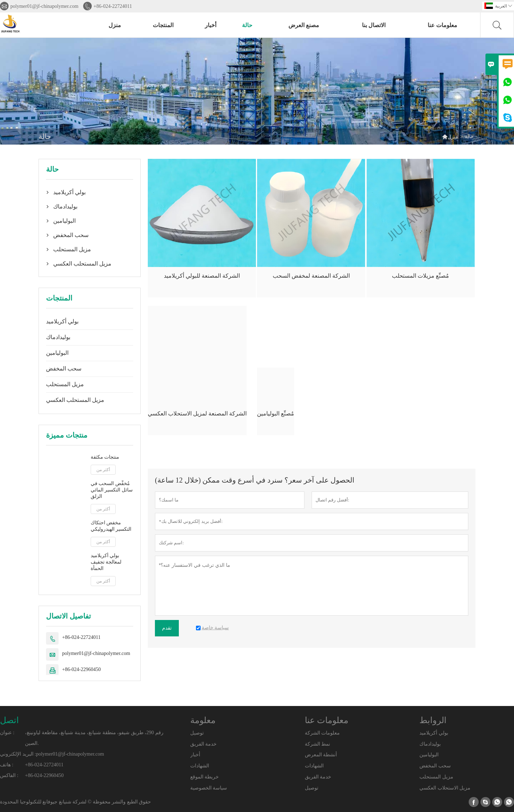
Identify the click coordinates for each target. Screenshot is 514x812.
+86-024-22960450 (81, 669)
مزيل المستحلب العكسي (82, 264)
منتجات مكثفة (105, 457)
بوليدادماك (65, 206)
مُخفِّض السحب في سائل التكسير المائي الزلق (112, 490)
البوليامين (64, 221)
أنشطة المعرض (321, 755)
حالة (247, 25)
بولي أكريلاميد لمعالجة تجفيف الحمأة (106, 562)
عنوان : (7, 733)
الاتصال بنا (374, 25)
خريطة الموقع (205, 777)
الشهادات (200, 766)
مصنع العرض (304, 25)
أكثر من (103, 470)
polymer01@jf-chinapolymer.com (44, 6)
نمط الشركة (318, 744)
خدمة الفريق (204, 744)
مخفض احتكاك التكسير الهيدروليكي (111, 526)
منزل (115, 25)
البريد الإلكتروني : (18, 754)
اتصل (9, 720)
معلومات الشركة (322, 733)
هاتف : (7, 765)
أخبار (211, 25)
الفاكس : (9, 775)
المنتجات (163, 25)
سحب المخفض (71, 235)
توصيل (197, 733)
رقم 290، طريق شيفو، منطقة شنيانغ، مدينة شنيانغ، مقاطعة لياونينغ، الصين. (94, 738)
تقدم (167, 628)
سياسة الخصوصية (209, 788)
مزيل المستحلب (72, 249)
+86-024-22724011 (113, 6)
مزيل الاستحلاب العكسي (445, 788)
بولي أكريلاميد (69, 192)
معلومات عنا (442, 25)
